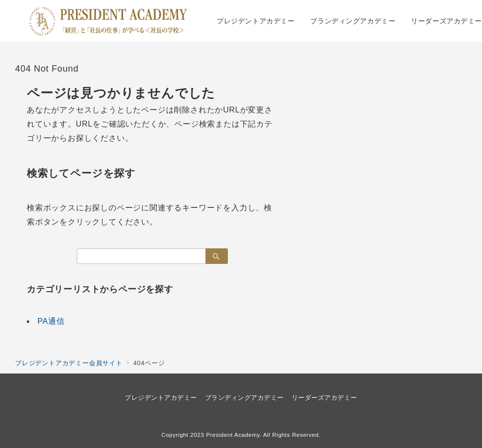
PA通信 (51, 321)
